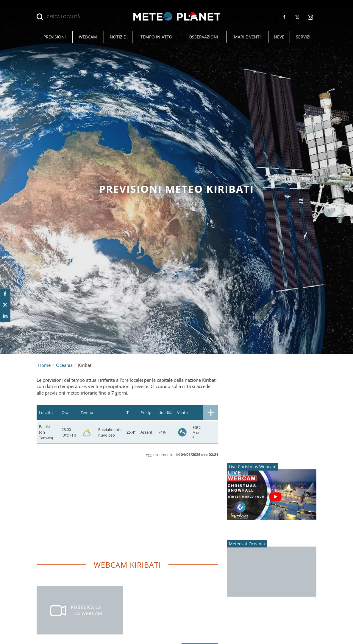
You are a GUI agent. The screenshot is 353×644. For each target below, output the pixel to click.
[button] (54, 37)
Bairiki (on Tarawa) (46, 432)
